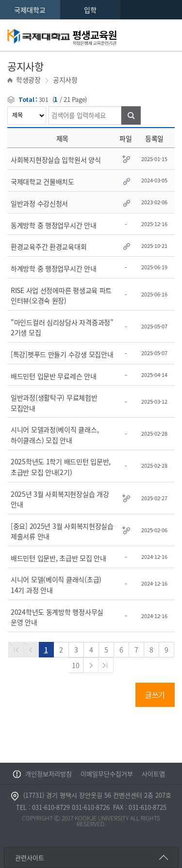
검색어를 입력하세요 (8, 106)
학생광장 (28, 80)
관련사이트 (30, 858)
